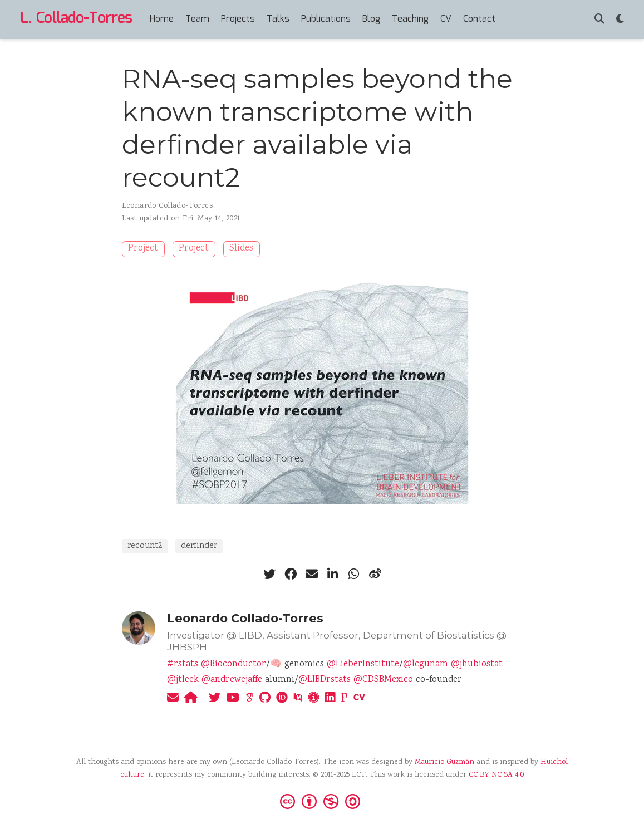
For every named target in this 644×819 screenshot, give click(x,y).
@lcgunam (426, 664)
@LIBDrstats (325, 680)
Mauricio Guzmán (444, 762)
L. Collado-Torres (76, 19)
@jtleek (183, 680)
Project (143, 249)
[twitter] (269, 574)
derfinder (199, 546)
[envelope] (312, 574)
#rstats (183, 664)
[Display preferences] (620, 20)
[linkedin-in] (333, 574)
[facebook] (291, 574)
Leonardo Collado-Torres (168, 206)
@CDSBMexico (383, 680)
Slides (241, 249)
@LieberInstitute (363, 664)
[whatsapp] (354, 574)
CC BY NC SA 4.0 (496, 775)
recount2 (145, 546)
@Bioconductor (233, 664)
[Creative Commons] (322, 801)
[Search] (599, 20)
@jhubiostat (477, 664)
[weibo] (375, 574)
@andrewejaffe (232, 680)
